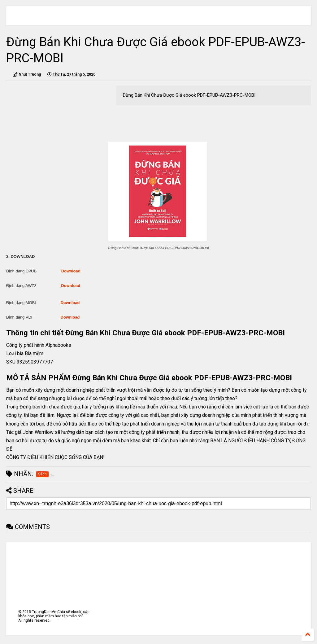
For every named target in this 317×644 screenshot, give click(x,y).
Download (71, 271)
